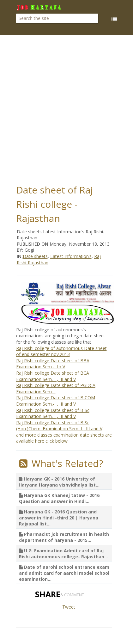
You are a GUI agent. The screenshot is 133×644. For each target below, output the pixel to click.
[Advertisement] (66, 108)
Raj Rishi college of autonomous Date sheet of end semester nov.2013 (61, 351)
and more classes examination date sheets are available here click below (64, 438)
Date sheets (35, 256)
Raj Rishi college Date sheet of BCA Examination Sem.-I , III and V (53, 376)
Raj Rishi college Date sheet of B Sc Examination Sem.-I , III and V (53, 413)
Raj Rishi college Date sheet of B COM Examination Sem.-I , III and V (56, 401)
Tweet (69, 607)
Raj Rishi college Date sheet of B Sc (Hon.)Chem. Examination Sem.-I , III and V (59, 426)
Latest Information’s (71, 256)
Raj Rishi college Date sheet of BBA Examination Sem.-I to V (53, 364)
